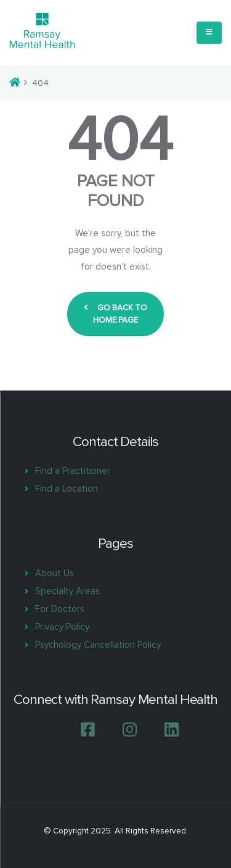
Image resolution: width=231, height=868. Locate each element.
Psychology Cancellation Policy (98, 645)
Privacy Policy (62, 627)
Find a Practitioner (73, 471)
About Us (55, 573)
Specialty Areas (67, 591)
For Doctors (60, 609)
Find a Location (67, 489)
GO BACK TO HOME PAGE (115, 314)
